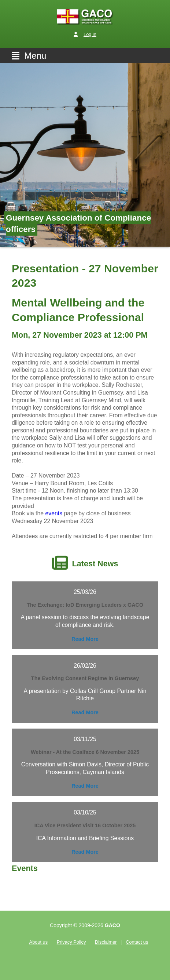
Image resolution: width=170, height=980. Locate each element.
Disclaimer (106, 942)
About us (39, 942)
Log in (90, 34)
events (54, 513)
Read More (85, 639)
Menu (29, 56)
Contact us (137, 942)
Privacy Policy (71, 942)
